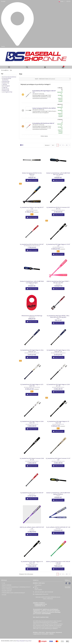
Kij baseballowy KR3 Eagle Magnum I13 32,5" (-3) (32, 562)
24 (53, 145)
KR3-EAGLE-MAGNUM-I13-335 (58, 424)
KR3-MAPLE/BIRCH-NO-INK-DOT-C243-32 (32, 246)
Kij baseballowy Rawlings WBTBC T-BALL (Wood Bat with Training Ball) (58, 316)
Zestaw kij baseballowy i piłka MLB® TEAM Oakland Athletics (58, 493)
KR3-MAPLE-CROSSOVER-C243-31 (32, 461)
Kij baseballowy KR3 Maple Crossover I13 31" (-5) (58, 459)
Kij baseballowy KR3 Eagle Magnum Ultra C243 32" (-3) (32, 351)
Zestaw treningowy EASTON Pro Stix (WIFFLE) (44, 108)
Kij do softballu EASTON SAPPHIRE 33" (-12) (58, 527)
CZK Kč (69, 1)
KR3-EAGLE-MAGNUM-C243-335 (32, 424)
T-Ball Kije (4, 84)
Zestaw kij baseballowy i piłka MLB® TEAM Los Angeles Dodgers (32, 282)
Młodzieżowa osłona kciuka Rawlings (32, 316)
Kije (2, 74)
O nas (4, 583)
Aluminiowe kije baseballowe (9, 77)
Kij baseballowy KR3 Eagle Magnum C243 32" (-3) (58, 385)
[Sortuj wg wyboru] (47, 145)
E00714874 (58, 564)
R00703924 (58, 284)
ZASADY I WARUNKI (7, 585)
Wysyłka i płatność (7, 591)
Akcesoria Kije (6, 89)
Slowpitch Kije (6, 90)
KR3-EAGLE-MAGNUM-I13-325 (32, 564)
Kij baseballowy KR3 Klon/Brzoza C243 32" (32, 244)
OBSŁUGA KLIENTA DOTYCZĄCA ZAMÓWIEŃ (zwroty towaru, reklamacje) (48, 598)
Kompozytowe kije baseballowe (7, 79)
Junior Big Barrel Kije (7, 92)
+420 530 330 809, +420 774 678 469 (44, 592)
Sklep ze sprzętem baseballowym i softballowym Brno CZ (16, 587)
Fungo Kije (5, 87)
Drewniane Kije (6, 81)
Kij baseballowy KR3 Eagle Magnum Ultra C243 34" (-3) (58, 351)
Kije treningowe (6, 86)
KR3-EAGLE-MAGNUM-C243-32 (58, 387)
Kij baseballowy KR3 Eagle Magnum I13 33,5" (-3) (58, 422)
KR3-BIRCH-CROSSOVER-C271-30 (58, 210)
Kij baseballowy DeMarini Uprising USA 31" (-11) (32, 208)
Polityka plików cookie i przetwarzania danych (13, 593)
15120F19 (32, 284)
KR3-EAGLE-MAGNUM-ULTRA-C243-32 (32, 353)
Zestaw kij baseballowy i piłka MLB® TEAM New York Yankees (58, 174)
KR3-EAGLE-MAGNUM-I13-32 (58, 247)
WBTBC (58, 319)
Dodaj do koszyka (32, 180)
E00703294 (58, 529)
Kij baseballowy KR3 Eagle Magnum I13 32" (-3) (58, 245)
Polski (62, 1)
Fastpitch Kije (6, 83)
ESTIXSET (32, 176)
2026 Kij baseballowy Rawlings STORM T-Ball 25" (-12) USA (58, 282)
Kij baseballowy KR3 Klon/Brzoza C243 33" (43, 123)
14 (67, 145)
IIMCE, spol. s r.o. (37, 629)
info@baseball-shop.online (41, 594)
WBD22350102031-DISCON (32, 210)
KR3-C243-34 (32, 494)
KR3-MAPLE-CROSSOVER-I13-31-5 (58, 461)
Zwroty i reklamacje (7, 589)
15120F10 (58, 176)
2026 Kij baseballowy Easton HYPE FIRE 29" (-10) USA (58, 562)
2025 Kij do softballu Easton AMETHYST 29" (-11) (32, 528)
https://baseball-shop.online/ (24, 641)
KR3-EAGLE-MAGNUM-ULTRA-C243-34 (58, 353)
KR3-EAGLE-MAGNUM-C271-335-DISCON (32, 387)
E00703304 (32, 530)
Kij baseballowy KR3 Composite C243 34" (32, 493)
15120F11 (58, 496)
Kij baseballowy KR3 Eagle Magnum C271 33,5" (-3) (32, 385)
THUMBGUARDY (32, 317)
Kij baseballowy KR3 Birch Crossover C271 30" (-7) (58, 208)
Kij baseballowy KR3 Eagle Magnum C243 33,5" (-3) (32, 422)
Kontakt (3, 1)
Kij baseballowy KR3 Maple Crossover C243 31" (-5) (32, 459)
